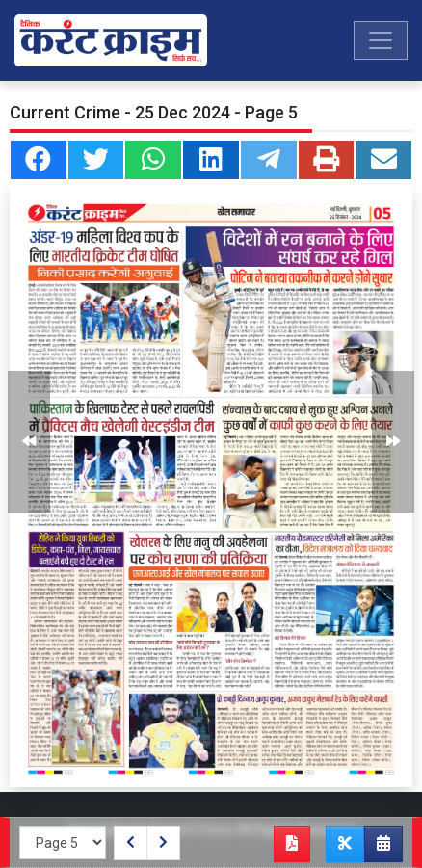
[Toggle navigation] (381, 40)
